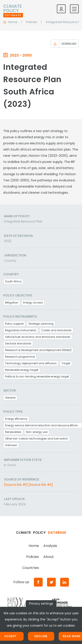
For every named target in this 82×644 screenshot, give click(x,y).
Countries (31, 568)
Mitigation (12, 303)
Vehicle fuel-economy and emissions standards (38, 337)
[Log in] (61, 9)
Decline (41, 636)
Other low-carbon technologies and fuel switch (37, 439)
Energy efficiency (16, 419)
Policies (33, 557)
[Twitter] (51, 582)
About (49, 557)
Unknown (11, 445)
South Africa (13, 281)
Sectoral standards (18, 343)
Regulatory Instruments (21, 330)
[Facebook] (38, 582)
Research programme (20, 357)
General (10, 398)
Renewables (13, 432)
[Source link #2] (41, 485)
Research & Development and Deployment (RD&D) (38, 350)
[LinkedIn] (65, 582)
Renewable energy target (22, 370)
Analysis (50, 546)
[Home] (13, 9)
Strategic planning (41, 324)
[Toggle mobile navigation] (74, 9)
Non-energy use (37, 432)
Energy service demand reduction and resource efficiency (44, 425)
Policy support (14, 324)
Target (66, 363)
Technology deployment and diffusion (31, 363)
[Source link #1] (16, 485)
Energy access (33, 303)
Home (34, 546)
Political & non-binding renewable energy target (37, 376)
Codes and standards (56, 330)
